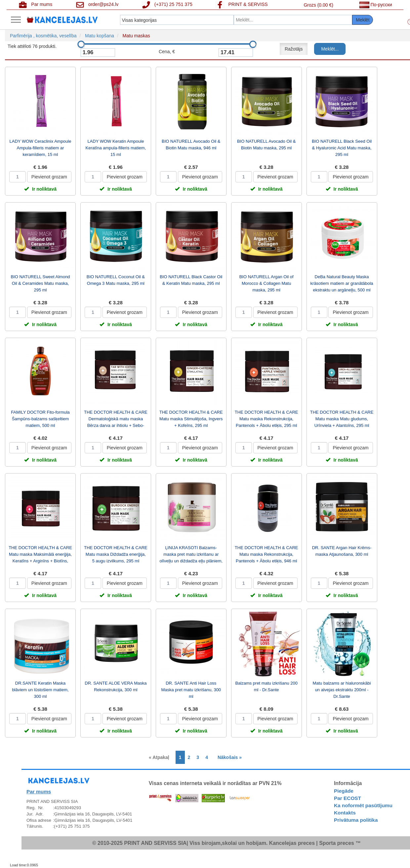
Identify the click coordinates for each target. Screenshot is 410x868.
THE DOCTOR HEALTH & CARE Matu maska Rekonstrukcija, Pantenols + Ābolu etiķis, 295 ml (266, 419)
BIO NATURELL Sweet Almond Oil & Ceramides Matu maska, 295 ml (40, 283)
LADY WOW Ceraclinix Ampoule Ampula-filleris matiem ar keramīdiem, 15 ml (41, 148)
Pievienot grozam (49, 177)
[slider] (81, 44)
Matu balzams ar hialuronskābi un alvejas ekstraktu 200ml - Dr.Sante (342, 690)
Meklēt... (330, 49)
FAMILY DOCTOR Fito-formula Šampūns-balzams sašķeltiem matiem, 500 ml (40, 419)
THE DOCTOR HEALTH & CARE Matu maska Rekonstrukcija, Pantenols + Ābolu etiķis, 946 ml (266, 554)
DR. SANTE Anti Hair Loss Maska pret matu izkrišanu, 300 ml (191, 690)
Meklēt (363, 20)
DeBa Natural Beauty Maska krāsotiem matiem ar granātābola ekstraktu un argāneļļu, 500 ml (342, 283)
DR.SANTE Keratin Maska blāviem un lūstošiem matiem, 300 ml (40, 690)
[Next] (228, 757)
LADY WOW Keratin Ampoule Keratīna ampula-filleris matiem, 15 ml (116, 148)
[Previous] (161, 757)
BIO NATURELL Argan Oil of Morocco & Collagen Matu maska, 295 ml (266, 283)
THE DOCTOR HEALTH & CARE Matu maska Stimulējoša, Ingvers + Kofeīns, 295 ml (191, 419)
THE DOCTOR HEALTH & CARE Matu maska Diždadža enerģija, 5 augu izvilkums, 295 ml (116, 554)
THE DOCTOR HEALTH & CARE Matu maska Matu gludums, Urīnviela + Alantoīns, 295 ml (342, 419)
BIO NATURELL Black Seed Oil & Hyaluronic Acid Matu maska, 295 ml (342, 148)
